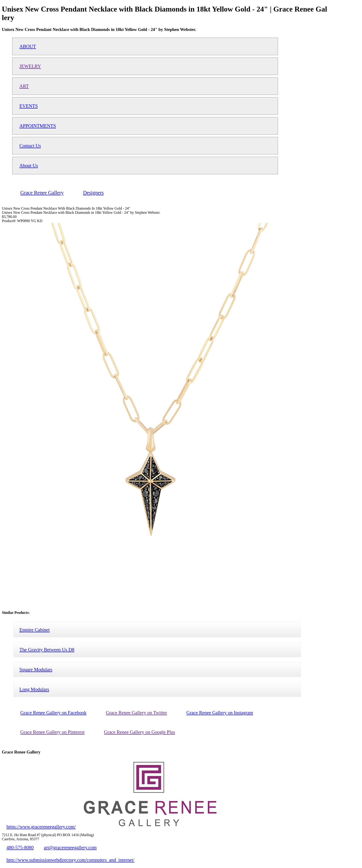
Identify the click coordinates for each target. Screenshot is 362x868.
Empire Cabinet (35, 630)
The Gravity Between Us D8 (47, 649)
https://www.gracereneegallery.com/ (41, 827)
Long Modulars (34, 689)
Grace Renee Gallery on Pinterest (52, 732)
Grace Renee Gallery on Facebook (53, 713)
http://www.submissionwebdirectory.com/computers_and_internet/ (70, 860)
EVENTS (29, 106)
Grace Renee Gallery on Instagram (220, 713)
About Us (29, 165)
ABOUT (28, 46)
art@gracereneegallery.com (70, 847)
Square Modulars (36, 669)
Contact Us (30, 146)
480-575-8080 (20, 847)
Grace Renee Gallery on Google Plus (139, 732)
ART (24, 86)
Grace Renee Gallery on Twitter (136, 713)
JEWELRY (30, 66)
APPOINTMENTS (38, 126)
